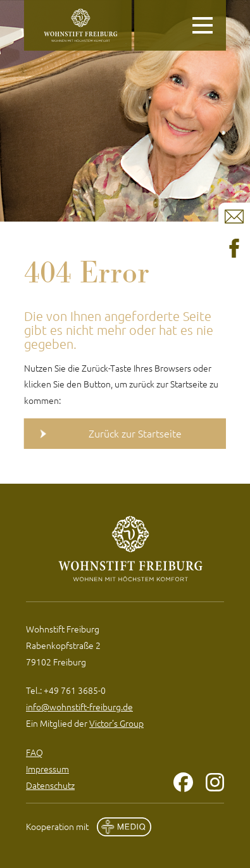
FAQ (34, 752)
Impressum (47, 769)
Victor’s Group (116, 723)
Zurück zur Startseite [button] (135, 433)
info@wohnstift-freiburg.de (79, 707)
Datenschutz (50, 785)
